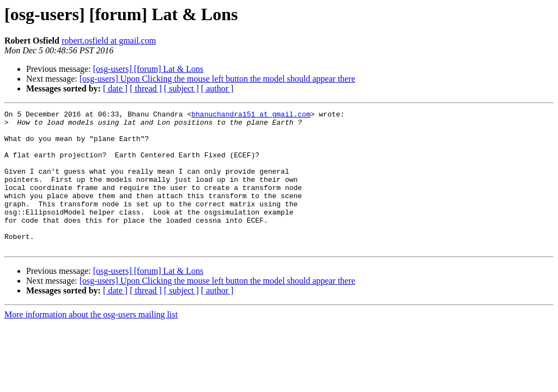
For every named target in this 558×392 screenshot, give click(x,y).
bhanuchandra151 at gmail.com (251, 115)
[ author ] (217, 88)
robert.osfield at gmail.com (109, 41)
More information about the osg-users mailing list (91, 342)
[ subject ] (181, 88)
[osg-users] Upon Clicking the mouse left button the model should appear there (217, 79)
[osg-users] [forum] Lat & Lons (148, 69)
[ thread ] (146, 88)
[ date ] (115, 88)
